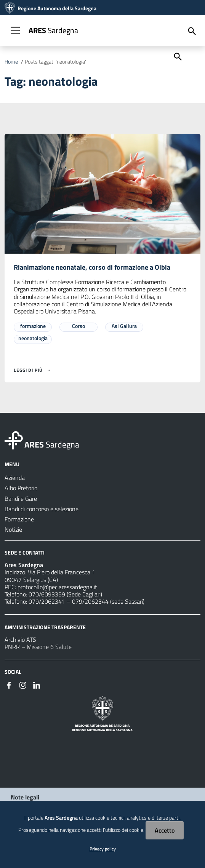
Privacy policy (103, 849)
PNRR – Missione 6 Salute (38, 647)
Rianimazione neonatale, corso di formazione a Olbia (92, 267)
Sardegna (53, 30)
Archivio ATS (20, 639)
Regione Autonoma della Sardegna (57, 8)
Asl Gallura (124, 326)
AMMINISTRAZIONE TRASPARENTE (45, 627)
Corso (78, 326)
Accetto (165, 830)
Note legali (25, 797)
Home (11, 62)
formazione (33, 326)
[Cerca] (177, 56)
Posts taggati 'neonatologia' (55, 62)
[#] (9, 684)
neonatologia (33, 338)
